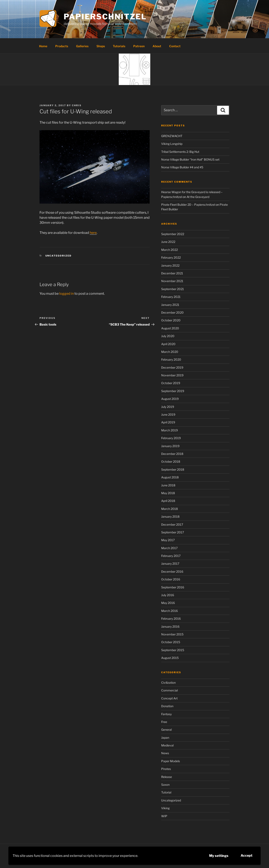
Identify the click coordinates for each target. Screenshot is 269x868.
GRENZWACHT (172, 136)
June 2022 (168, 242)
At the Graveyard (198, 197)
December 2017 (172, 524)
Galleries (82, 46)
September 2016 (173, 587)
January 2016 (170, 626)
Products (62, 46)
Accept (247, 856)
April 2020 (168, 344)
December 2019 (172, 367)
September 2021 (173, 289)
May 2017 (168, 540)
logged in (67, 294)
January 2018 (170, 516)
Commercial (169, 690)
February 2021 (171, 297)
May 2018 (168, 493)
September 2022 (173, 234)
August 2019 (170, 399)
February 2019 (171, 438)
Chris (77, 105)
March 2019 (169, 430)
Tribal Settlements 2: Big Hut (180, 152)
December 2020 (172, 312)
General (166, 730)
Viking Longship (172, 144)
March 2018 (169, 509)
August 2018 (170, 477)
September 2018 (173, 469)
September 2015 (173, 650)
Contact (175, 46)
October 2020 (171, 320)
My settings (219, 856)
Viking (165, 808)
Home (43, 46)
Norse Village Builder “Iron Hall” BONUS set (190, 159)
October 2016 (171, 579)
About (157, 46)
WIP (164, 816)
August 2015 (170, 658)
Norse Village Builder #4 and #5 (182, 167)
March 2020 (170, 352)
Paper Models (171, 761)
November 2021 (172, 281)
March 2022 (169, 250)
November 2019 (172, 375)
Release (167, 777)
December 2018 (172, 454)
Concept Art (169, 698)
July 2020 (168, 336)
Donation (167, 706)
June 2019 (168, 414)
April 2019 (168, 422)
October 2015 (171, 642)
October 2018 (171, 461)
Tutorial (166, 792)
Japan (165, 738)
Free (164, 722)
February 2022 (171, 257)
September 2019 (173, 391)
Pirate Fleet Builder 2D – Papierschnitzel (188, 205)
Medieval (167, 745)
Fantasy (166, 714)
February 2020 (171, 359)
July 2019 (168, 407)
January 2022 (170, 265)
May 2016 (168, 603)
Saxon (165, 785)
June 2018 (168, 485)
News (165, 753)
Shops (101, 46)
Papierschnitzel (105, 17)
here (93, 233)
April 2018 (168, 501)
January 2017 (170, 564)
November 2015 (172, 634)
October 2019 (171, 383)
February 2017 (171, 556)
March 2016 (169, 611)
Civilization (168, 683)
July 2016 (168, 595)
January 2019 (170, 446)
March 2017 (169, 548)
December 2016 (172, 571)
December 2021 (172, 273)
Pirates (166, 769)
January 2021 (170, 305)
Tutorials (119, 46)
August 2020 (170, 328)
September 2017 (173, 532)
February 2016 (171, 619)
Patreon (139, 46)
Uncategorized (59, 256)
